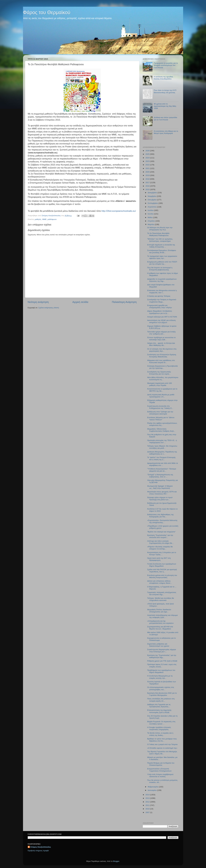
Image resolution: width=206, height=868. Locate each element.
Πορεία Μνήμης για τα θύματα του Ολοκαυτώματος (161, 764)
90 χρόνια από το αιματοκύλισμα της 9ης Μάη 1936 (165, 106)
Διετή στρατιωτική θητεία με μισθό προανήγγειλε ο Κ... (161, 396)
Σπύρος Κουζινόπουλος (41, 847)
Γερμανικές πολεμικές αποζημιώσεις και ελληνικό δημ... (162, 593)
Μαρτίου (151, 224)
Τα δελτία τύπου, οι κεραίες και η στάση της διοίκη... (160, 734)
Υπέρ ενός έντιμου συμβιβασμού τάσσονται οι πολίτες (160, 775)
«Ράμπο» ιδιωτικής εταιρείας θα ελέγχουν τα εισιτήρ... (160, 548)
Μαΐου (150, 217)
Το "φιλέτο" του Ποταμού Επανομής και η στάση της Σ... (161, 458)
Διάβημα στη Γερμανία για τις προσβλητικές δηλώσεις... (159, 706)
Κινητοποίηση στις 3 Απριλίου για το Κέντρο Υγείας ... (162, 554)
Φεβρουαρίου (153, 787)
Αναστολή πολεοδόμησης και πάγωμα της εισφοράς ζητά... (162, 616)
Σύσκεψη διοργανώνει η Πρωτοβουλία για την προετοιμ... (162, 367)
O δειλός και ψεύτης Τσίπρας (159, 296)
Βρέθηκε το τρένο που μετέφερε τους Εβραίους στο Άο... (162, 740)
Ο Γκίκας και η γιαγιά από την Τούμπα (162, 744)
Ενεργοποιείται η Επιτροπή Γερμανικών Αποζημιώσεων (159, 770)
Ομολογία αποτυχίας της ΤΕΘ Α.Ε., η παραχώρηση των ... (162, 441)
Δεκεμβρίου (153, 193)
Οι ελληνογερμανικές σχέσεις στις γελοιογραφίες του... (161, 688)
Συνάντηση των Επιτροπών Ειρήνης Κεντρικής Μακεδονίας (162, 356)
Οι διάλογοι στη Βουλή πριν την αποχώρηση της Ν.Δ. (160, 229)
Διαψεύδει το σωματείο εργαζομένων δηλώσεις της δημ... (162, 280)
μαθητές (38, 219)
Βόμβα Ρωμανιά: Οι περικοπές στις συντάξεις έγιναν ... (161, 723)
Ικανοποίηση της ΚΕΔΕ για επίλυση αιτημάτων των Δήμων (161, 321)
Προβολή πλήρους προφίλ (38, 851)
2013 (148, 798)
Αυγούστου (152, 207)
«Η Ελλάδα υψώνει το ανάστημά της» (162, 748)
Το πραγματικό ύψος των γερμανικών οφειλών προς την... (162, 257)
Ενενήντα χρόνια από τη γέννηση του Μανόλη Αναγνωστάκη (162, 576)
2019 (148, 175)
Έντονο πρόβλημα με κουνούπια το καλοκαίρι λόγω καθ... (161, 339)
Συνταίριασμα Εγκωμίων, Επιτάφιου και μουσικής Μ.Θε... (162, 251)
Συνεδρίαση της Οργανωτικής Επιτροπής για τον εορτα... (159, 373)
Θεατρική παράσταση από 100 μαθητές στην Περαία (160, 384)
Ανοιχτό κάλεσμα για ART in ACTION (162, 317)
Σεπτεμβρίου (153, 203)
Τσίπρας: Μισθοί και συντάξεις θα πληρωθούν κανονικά (161, 599)
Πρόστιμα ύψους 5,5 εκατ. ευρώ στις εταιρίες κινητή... (162, 665)
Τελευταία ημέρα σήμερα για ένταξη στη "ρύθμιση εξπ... (161, 333)
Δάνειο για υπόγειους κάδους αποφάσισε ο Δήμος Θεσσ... (159, 582)
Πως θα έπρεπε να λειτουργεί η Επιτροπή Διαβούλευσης (160, 269)
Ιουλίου (151, 210)
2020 (148, 172)
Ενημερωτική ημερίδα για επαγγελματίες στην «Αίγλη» (160, 306)
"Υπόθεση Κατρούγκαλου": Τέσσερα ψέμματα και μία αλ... (162, 470)
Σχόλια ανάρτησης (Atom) (49, 308)
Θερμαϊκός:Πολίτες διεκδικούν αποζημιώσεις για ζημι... (159, 611)
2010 (148, 809)
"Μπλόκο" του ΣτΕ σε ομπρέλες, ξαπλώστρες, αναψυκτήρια (160, 240)
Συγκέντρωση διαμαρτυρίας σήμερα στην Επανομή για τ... (162, 651)
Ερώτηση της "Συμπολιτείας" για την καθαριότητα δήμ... (162, 656)
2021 (148, 168)
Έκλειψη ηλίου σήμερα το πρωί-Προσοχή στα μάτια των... (160, 499)
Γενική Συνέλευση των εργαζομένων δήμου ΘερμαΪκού (162, 565)
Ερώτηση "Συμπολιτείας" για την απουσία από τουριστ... (160, 536)
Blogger (116, 861)
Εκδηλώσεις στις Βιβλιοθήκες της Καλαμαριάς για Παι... (160, 516)
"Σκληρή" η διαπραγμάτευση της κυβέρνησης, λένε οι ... (160, 476)
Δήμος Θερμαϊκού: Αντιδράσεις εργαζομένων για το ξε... (160, 312)
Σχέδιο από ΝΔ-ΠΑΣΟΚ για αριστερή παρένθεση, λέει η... (162, 571)
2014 (148, 795)
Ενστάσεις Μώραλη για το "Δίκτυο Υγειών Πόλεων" (161, 419)
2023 (148, 161)
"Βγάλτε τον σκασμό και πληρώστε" (161, 532)
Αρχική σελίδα (80, 302)
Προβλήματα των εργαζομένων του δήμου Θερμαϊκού (161, 671)
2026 (148, 151)
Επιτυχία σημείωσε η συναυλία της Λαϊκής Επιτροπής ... (161, 246)
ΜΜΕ (44, 219)
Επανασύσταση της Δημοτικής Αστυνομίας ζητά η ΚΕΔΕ (159, 711)
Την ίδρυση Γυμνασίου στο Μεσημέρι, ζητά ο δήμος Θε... (162, 753)
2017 (148, 182)
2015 (148, 189)
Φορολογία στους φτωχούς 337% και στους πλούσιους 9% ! (162, 493)
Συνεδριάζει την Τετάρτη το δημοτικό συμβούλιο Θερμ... (162, 301)
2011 (148, 805)
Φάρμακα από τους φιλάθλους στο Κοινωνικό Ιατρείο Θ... (161, 361)
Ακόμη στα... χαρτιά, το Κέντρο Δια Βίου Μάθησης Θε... (161, 344)
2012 (148, 802)
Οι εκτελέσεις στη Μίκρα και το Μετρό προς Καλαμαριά (166, 132)
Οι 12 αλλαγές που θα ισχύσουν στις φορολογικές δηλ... (162, 350)
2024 (148, 158)
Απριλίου (152, 221)
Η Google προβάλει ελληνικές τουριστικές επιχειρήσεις (159, 728)
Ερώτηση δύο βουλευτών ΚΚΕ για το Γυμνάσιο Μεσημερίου (162, 694)
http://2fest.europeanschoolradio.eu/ (119, 211)
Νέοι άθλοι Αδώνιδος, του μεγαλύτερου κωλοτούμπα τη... (163, 378)
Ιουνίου (151, 214)
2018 (148, 179)
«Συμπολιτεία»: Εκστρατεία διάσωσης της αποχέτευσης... (162, 521)
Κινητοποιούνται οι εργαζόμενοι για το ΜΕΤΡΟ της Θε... (162, 390)
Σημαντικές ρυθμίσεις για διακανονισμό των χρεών (158, 645)
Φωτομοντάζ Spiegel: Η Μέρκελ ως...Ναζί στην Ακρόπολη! (160, 487)
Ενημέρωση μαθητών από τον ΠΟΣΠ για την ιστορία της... (162, 263)
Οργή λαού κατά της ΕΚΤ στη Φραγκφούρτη (159, 559)
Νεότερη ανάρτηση (38, 302)
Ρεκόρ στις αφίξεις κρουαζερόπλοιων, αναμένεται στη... (162, 424)
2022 (148, 165)
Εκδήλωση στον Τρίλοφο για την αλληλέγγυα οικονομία (160, 413)
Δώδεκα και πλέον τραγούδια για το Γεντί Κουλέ (165, 118)
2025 (148, 154)
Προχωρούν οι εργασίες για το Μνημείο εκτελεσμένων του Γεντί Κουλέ (166, 65)
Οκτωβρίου (152, 200)
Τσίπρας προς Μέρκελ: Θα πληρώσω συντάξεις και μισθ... (162, 447)
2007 (148, 812)
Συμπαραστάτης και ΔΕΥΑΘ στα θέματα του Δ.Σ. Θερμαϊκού (160, 628)
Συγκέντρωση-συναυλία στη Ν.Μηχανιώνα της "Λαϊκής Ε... (160, 407)
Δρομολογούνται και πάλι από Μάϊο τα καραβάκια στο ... (163, 464)
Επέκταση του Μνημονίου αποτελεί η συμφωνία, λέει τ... (162, 292)
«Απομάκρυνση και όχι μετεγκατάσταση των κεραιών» (160, 622)
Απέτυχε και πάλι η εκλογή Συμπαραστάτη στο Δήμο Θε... (160, 542)
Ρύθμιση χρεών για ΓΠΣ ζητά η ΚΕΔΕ (162, 661)
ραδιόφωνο (52, 219)
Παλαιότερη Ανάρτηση (124, 302)
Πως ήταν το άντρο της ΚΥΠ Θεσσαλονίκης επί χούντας (165, 91)
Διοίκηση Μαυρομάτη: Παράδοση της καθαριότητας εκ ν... (162, 453)
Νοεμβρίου (152, 196)
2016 (148, 186)
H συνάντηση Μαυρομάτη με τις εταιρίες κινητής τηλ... (160, 677)
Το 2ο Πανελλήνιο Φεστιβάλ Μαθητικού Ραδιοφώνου (158, 234)
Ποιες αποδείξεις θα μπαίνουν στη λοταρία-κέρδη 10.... (161, 700)
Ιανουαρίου (152, 790)
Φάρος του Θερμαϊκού (47, 12)
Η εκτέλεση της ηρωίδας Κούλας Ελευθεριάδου (163, 78)
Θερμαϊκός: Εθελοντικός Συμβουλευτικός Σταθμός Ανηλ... (161, 430)
